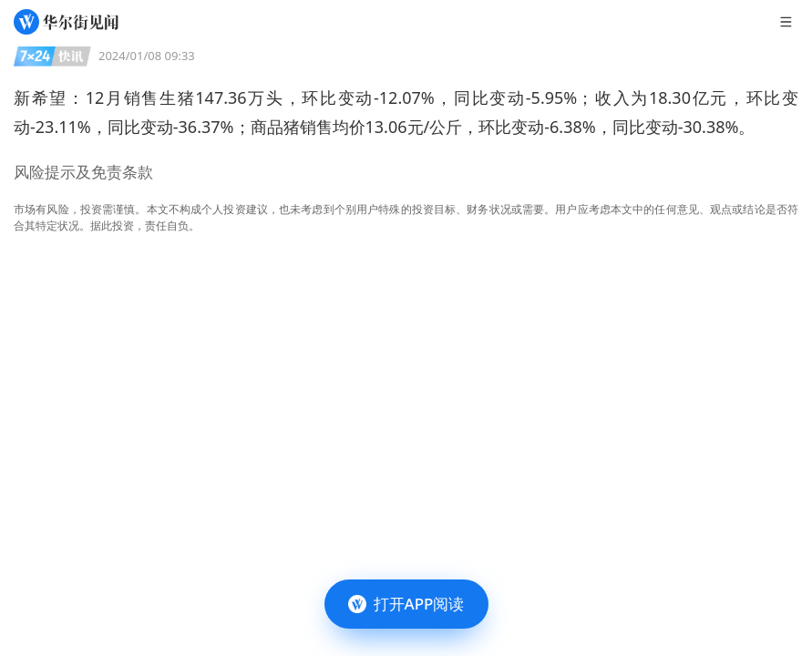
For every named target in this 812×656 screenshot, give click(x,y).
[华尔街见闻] (66, 22)
